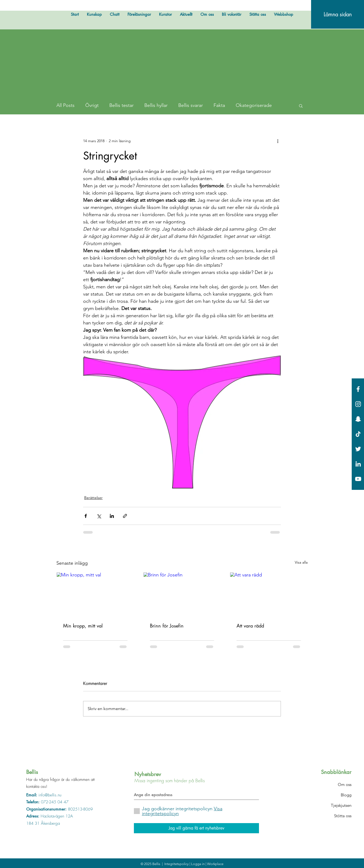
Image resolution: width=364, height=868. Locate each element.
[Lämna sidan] (338, 14)
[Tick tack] (358, 434)
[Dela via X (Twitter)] (99, 516)
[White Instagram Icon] (358, 404)
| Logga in (198, 864)
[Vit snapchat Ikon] (358, 419)
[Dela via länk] (125, 516)
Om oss (345, 784)
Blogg (346, 795)
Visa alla (301, 562)
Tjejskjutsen (341, 805)
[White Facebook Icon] (358, 389)
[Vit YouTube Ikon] (358, 479)
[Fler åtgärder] (278, 141)
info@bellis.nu (50, 795)
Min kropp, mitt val (83, 626)
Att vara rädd (250, 626)
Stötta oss (343, 816)
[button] (301, 106)
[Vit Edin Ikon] (358, 464)
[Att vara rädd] (269, 594)
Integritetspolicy (177, 864)
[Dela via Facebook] (86, 516)
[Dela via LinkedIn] (112, 516)
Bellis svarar (191, 105)
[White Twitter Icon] (358, 449)
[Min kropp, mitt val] (95, 594)
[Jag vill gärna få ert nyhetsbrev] (196, 828)
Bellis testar (121, 105)
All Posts (65, 105)
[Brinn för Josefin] (182, 594)
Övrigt (92, 105)
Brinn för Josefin (167, 626)
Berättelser (93, 498)
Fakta (219, 105)
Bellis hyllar (156, 105)
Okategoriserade (254, 105)
